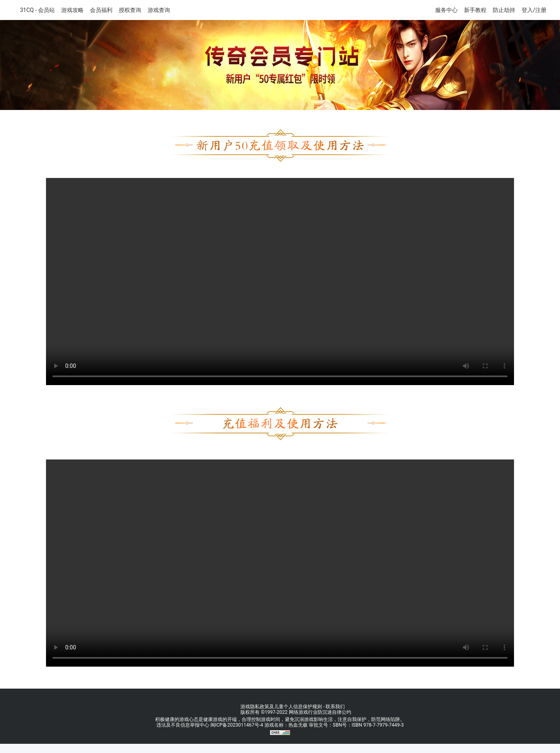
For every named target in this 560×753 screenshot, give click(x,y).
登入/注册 (534, 10)
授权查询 (130, 10)
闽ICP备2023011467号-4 (237, 725)
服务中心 (446, 10)
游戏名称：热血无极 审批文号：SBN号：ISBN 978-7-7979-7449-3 (334, 725)
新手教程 (475, 10)
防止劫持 (504, 10)
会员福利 (101, 10)
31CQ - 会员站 (37, 10)
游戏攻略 (72, 10)
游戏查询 (159, 10)
